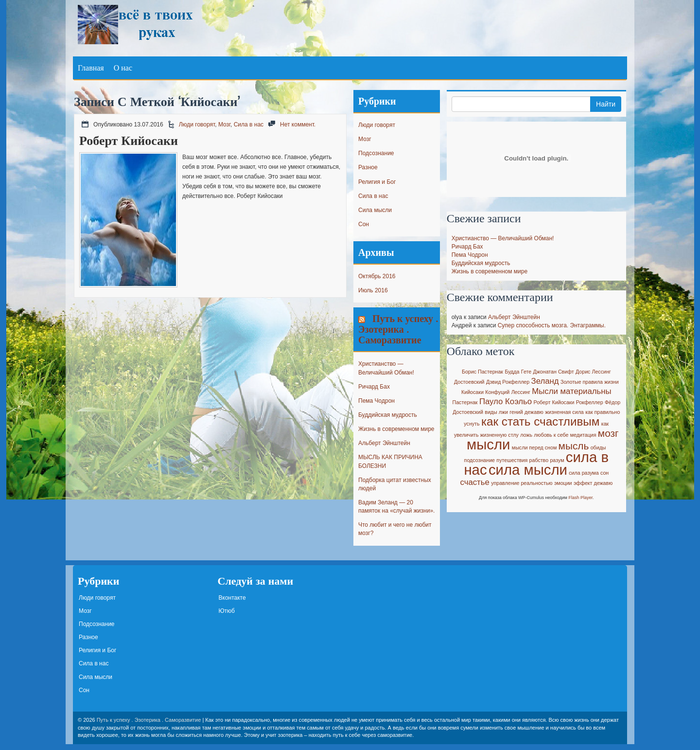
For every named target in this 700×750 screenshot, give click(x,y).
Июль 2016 (373, 290)
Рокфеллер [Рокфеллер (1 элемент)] (590, 402)
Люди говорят (197, 125)
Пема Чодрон (376, 401)
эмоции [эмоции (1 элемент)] (563, 483)
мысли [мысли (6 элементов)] (488, 444)
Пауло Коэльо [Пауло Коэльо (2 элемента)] (506, 402)
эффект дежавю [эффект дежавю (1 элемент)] (593, 483)
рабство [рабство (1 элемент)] (539, 460)
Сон (364, 224)
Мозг (224, 125)
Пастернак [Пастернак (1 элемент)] (465, 402)
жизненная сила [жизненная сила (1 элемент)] (564, 412)
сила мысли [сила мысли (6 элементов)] (528, 470)
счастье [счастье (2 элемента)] (474, 482)
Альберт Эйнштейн (384, 443)
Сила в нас (249, 125)
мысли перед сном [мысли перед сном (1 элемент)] (534, 447)
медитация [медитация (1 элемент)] (583, 435)
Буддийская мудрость (388, 415)
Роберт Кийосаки (129, 140)
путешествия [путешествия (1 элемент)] (512, 460)
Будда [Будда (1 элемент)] (512, 372)
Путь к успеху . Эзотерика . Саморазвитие (398, 329)
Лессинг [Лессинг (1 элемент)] (521, 392)
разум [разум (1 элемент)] (557, 460)
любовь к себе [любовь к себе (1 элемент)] (551, 435)
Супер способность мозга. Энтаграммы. (552, 325)
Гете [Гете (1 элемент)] (526, 372)
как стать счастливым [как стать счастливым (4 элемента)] (541, 421)
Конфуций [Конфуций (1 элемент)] (497, 392)
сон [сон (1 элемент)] (604, 473)
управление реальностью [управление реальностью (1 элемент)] (522, 483)
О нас (123, 68)
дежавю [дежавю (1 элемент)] (534, 412)
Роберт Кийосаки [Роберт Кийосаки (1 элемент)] (554, 402)
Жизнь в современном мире (396, 429)
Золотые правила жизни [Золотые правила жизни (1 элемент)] (590, 382)
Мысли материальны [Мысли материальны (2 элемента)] (571, 391)
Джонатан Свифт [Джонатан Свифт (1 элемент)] (554, 372)
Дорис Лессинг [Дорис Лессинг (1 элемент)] (593, 372)
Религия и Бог (377, 182)
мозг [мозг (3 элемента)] (608, 433)
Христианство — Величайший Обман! (503, 238)
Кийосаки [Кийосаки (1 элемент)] (472, 392)
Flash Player (581, 498)
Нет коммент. (298, 125)
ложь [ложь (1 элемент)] (526, 435)
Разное (368, 167)
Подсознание (376, 153)
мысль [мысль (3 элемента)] (574, 446)
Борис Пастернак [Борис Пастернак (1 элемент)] (482, 372)
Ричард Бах (374, 387)
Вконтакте (232, 598)
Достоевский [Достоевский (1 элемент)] (469, 382)
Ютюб (227, 611)
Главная (91, 68)
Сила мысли (375, 210)
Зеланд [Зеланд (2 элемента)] (545, 381)
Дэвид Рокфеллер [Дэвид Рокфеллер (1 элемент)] (508, 382)
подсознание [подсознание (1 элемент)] (480, 460)
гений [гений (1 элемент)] (516, 412)
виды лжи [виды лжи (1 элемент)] (496, 412)
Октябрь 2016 (377, 276)
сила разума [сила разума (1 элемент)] (584, 473)
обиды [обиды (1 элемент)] (598, 447)
